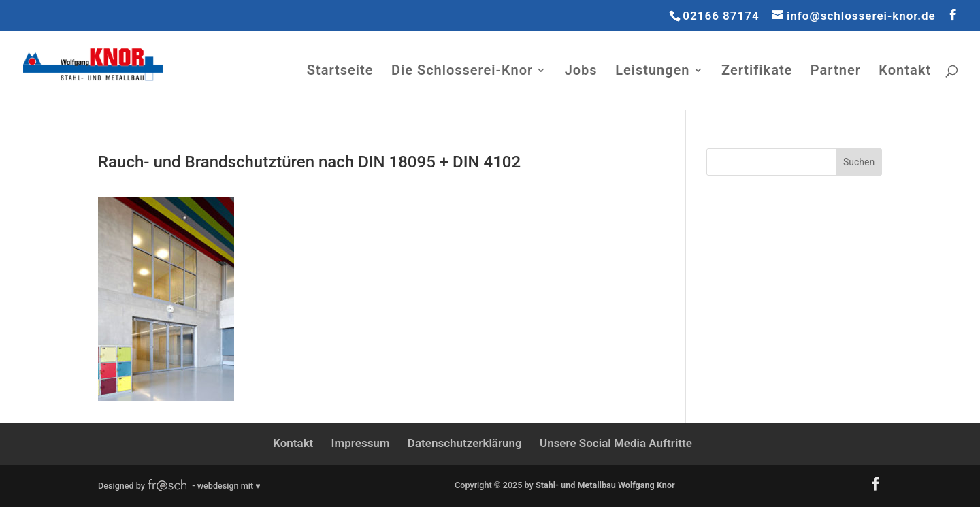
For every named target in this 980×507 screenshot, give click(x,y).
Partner (836, 72)
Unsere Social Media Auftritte (616, 443)
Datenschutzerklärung (465, 443)
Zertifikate (757, 72)
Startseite (340, 72)
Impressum (361, 443)
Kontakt (905, 72)
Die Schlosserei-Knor (462, 72)
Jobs (581, 72)
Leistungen (652, 72)
